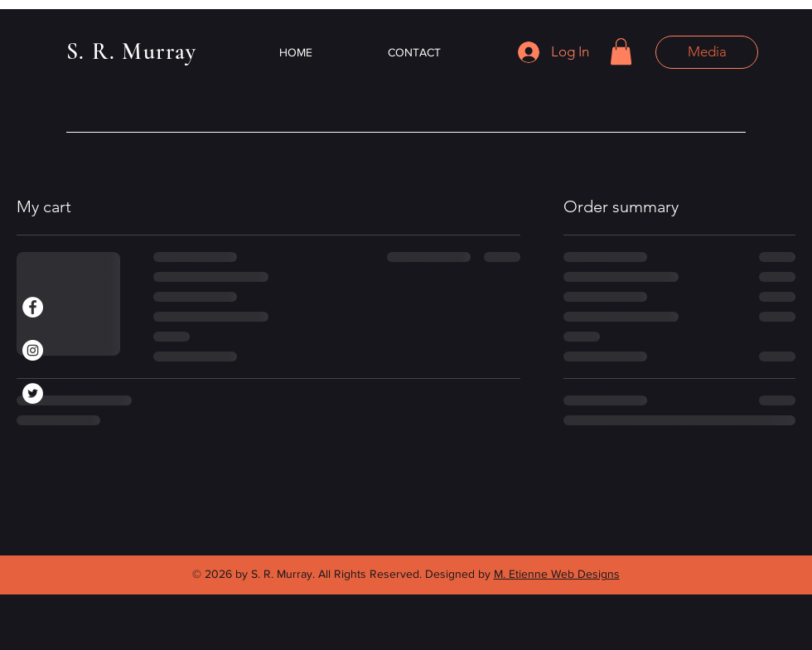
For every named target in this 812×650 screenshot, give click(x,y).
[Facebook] (33, 307)
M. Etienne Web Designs (557, 574)
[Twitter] (33, 393)
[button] (621, 51)
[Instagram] (33, 350)
